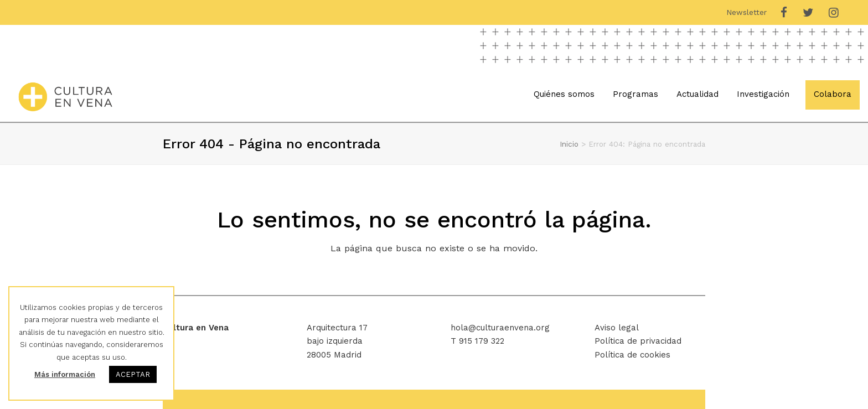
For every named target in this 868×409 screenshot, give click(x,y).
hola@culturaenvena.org (500, 328)
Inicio (569, 144)
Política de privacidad (638, 341)
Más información (65, 374)
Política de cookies (632, 355)
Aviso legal (617, 328)
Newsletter (746, 12)
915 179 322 (482, 341)
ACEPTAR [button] (133, 374)
